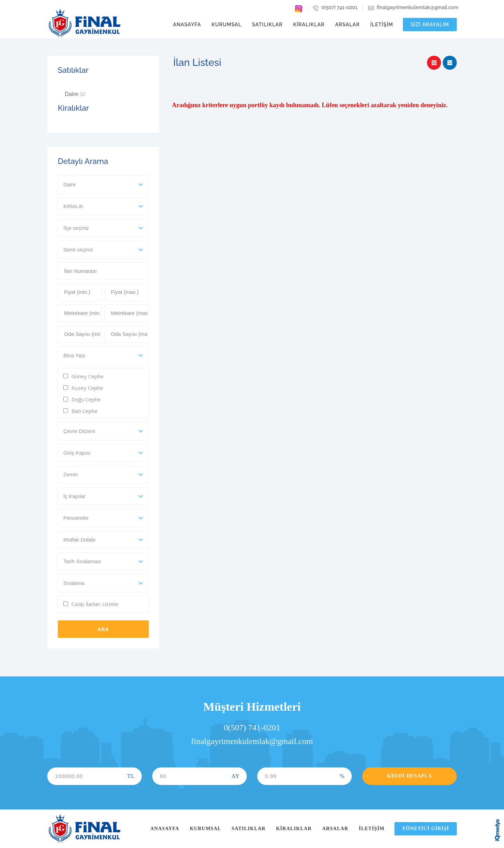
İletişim (382, 25)
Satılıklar (267, 25)
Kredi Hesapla (410, 776)
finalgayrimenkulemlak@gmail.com (413, 8)
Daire (75, 94)
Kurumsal (226, 25)
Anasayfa (187, 25)
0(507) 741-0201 (335, 8)
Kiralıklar (309, 25)
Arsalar (347, 25)
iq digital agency (498, 830)
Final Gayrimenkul (84, 23)
